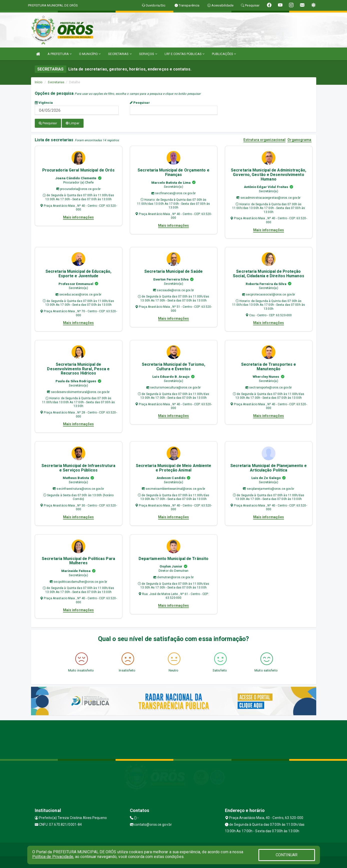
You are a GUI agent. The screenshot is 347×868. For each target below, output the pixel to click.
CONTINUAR (287, 855)
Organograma (299, 139)
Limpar (73, 123)
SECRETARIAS (120, 54)
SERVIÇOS (148, 54)
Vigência (44, 103)
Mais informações (79, 217)
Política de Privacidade (53, 857)
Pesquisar (140, 103)
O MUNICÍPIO (90, 54)
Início (39, 82)
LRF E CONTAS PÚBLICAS (185, 54)
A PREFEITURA (60, 54)
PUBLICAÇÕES (224, 54)
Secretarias (56, 82)
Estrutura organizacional (264, 139)
